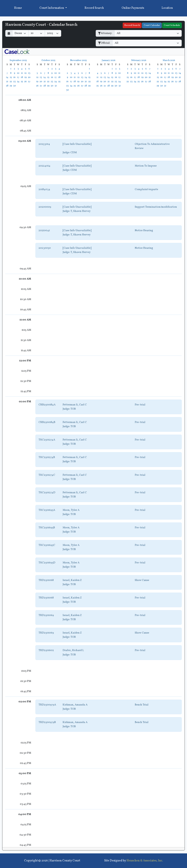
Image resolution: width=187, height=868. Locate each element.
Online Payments (133, 8)
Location (167, 8)
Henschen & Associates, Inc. (145, 861)
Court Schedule (172, 25)
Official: (104, 43)
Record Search (94, 8)
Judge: (66, 152)
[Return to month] (9, 33)
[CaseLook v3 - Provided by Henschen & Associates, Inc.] (17, 52)
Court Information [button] (52, 8)
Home (18, 8)
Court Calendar (152, 25)
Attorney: (105, 33)
